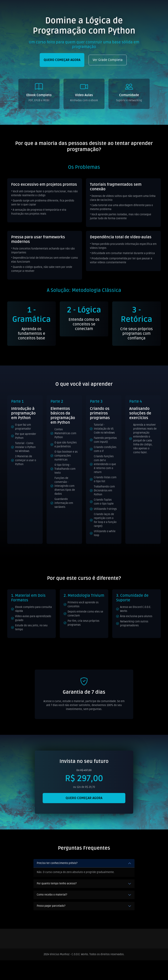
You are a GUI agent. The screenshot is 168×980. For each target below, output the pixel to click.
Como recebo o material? (52, 895)
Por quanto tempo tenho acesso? (57, 884)
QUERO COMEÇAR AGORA (62, 60)
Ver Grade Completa (108, 60)
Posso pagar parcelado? (51, 906)
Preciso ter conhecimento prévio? (57, 863)
